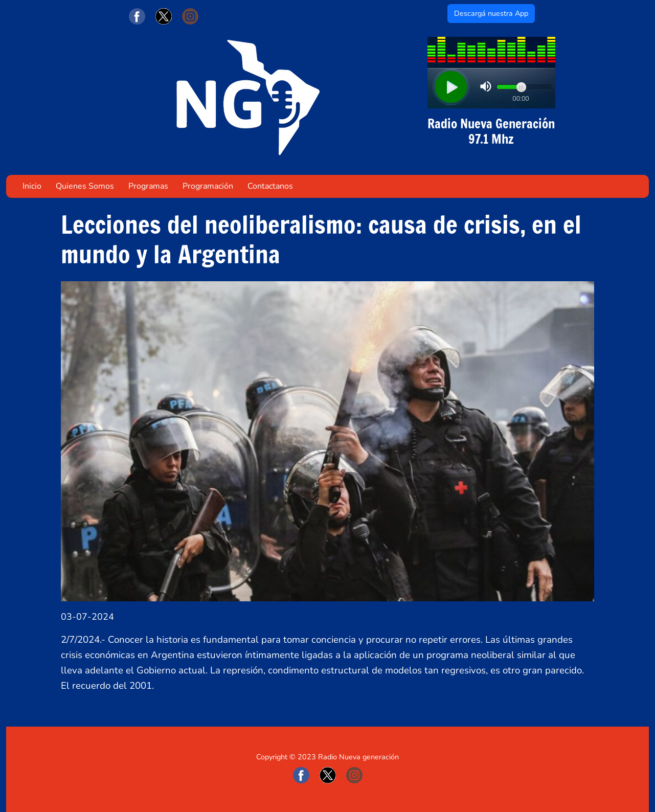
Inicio (32, 186)
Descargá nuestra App (491, 13)
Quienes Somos (85, 186)
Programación (208, 186)
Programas (148, 186)
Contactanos (270, 186)
